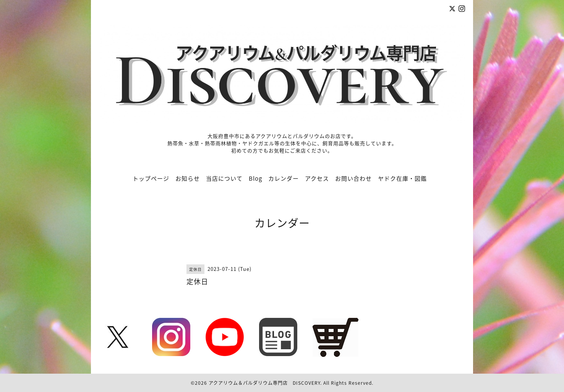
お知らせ (188, 178)
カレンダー (284, 178)
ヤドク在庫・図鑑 (402, 178)
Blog (255, 178)
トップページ (151, 178)
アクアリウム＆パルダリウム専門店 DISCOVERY (264, 383)
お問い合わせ (353, 178)
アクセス (317, 178)
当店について (224, 178)
